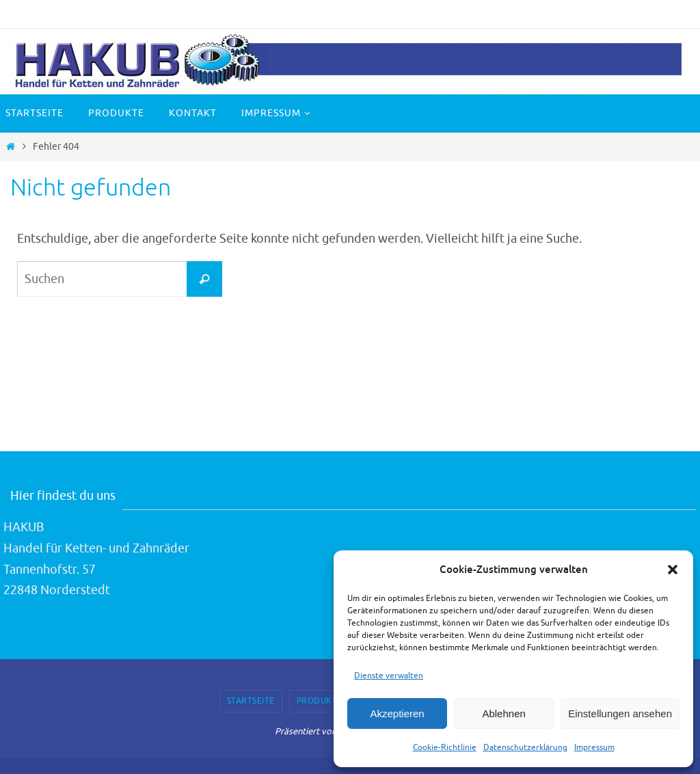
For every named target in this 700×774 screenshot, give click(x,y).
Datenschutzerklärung (525, 747)
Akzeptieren (397, 713)
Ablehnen (503, 713)
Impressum (594, 747)
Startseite (251, 701)
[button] (673, 570)
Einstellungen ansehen (620, 713)
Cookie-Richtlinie (445, 747)
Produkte (320, 701)
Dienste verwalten (389, 676)
